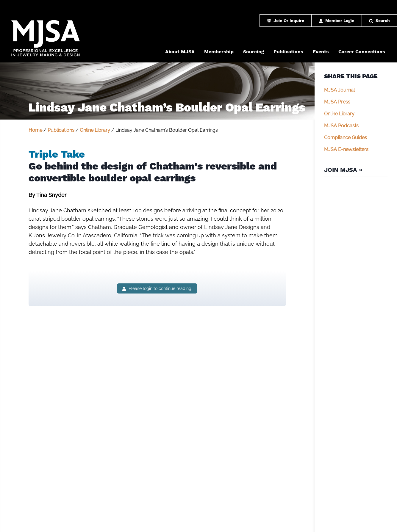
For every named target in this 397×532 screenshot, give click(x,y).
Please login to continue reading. (157, 288)
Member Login (337, 21)
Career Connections (362, 52)
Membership (219, 52)
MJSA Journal (339, 90)
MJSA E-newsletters (346, 149)
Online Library (95, 130)
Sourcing (254, 52)
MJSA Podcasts (341, 126)
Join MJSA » (343, 170)
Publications (288, 52)
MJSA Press (337, 102)
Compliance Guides (346, 138)
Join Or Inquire (286, 21)
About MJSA (180, 52)
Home (35, 130)
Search (379, 21)
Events (321, 52)
